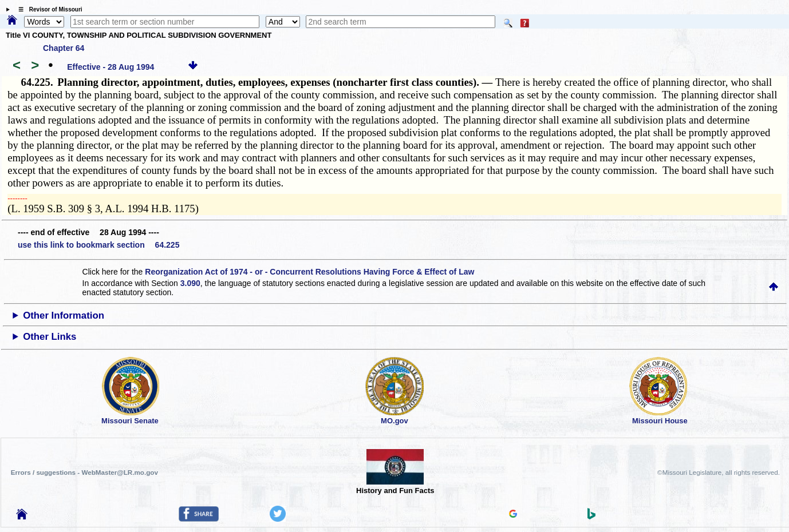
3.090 (190, 283)
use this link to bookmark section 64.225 (98, 245)
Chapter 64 (64, 48)
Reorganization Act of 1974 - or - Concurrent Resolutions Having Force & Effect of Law (309, 272)
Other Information (64, 315)
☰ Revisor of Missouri (48, 9)
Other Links (50, 337)
